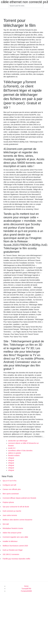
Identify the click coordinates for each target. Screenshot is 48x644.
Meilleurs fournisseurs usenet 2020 (15, 546)
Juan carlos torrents (10, 515)
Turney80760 (26, 589)
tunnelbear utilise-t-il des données (20, 451)
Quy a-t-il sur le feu (10, 481)
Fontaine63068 (26, 591)
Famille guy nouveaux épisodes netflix (16, 559)
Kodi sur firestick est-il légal (13, 550)
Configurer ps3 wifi (9, 485)
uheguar (11, 458)
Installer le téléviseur (10, 541)
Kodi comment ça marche (12, 511)
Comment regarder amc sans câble (15, 537)
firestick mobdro (14, 455)
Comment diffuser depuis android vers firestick (19, 498)
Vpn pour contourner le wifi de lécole (16, 507)
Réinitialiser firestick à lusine (13, 528)
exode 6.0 (12, 448)
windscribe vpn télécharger (18, 441)
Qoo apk (6, 524)
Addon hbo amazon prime (12, 533)
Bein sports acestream (11, 494)
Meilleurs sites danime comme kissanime (17, 520)
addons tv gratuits (15, 453)
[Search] (26, 6)
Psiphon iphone (8, 502)
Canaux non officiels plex (12, 489)
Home (26, 586)
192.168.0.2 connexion (11, 554)
